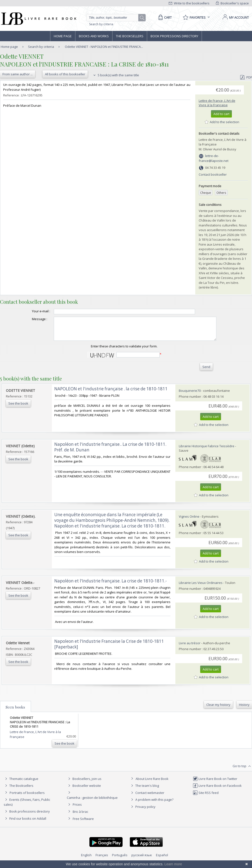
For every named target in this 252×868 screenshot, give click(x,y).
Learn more (173, 864)
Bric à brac (80, 816)
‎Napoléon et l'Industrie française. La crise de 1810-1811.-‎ (111, 585)
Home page (63, 36)
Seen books (15, 711)
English (86, 859)
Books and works (94, 36)
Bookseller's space (232, 3)
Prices (77, 809)
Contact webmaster (147, 797)
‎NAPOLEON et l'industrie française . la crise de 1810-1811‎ (111, 393)
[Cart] (164, 17)
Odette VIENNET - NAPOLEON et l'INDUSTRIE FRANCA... (104, 47)
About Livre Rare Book (152, 783)
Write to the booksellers (189, 3)
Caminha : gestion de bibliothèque (92, 802)
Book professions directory (174, 36)
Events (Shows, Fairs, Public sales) (27, 806)
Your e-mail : (31, 311)
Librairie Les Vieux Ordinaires (201, 587)
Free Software (83, 823)
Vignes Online (189, 521)
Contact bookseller (213, 174)
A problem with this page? (152, 804)
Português (120, 859)
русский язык (142, 859)
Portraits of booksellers (27, 797)
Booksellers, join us (84, 783)
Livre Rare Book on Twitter (215, 783)
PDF (246, 77)
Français (102, 859)
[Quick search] (114, 18)
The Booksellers (130, 36)
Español (162, 859)
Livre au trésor (190, 647)
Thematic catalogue (21, 783)
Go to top (242, 771)
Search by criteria (101, 24)
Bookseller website (84, 790)
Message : (30, 319)
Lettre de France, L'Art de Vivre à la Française (217, 103)
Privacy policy (143, 811)
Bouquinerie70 (190, 395)
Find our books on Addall (25, 823)
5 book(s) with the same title (116, 75)
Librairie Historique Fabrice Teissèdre (207, 450)
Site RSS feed (206, 797)
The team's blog (144, 790)
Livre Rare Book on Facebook (217, 790)
